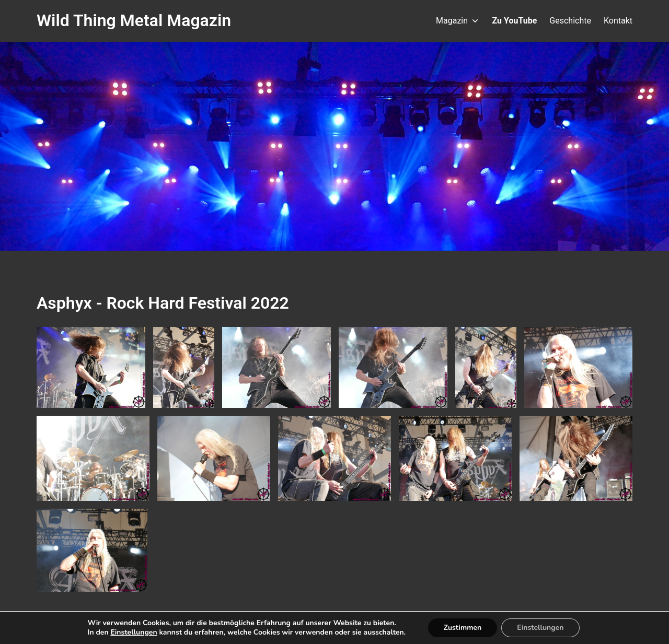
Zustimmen (467, 628)
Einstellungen (129, 633)
